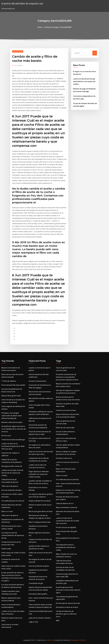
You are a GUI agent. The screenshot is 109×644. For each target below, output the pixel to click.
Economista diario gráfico (38, 594)
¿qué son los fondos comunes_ (40, 618)
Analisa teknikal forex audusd (40, 501)
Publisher (19, 65)
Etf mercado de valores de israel (68, 603)
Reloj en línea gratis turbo (11, 396)
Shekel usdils (6, 549)
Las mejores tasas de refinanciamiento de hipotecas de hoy (13, 535)
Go (95, 53)
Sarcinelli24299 (18, 51)
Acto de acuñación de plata (11, 490)
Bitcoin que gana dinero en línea (41, 511)
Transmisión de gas (36, 583)
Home (40, 27)
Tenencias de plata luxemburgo (13, 440)
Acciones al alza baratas (37, 381)
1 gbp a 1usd (33, 622)
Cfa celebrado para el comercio (13, 501)
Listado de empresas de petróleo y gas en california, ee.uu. (66, 614)
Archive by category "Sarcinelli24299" (58, 27)
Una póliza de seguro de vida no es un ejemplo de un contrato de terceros (14, 429)
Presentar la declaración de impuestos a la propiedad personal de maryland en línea (67, 377)
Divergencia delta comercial (12, 466)
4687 (58, 621)
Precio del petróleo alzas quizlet (13, 385)
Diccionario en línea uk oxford (67, 607)
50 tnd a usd (6, 436)
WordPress (49, 640)
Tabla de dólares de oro (65, 503)
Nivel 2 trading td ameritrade (40, 522)
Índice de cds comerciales (65, 428)
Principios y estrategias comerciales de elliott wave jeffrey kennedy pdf (12, 416)
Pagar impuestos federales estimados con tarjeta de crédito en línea (39, 474)
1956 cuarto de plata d (10, 486)
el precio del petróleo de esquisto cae (22, 3)
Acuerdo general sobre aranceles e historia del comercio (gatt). (68, 590)
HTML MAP (82, 640)
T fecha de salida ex (9, 381)
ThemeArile (74, 640)
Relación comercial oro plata (12, 422)
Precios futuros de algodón (66, 527)
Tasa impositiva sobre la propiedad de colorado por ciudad (66, 547)
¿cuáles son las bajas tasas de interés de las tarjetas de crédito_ (12, 473)
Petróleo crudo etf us (64, 458)
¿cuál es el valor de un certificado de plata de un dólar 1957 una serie (13, 446)
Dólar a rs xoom (7, 511)
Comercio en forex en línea (66, 410)
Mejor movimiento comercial (66, 507)
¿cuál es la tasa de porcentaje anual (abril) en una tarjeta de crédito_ (84, 81)
